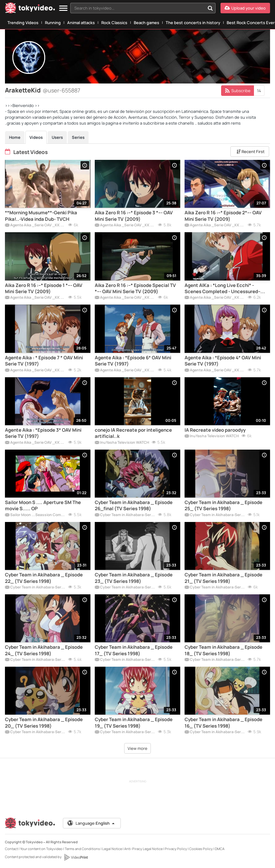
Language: (91, 823)
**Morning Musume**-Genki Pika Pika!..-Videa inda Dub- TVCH (41, 216)
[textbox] (138, 8)
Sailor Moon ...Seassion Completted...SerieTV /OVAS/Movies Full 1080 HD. (35, 515)
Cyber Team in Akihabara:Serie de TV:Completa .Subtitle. (125, 515)
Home (15, 137)
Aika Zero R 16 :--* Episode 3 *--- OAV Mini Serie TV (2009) (134, 216)
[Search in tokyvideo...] (210, 8)
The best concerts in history (193, 23)
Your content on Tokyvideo (41, 849)
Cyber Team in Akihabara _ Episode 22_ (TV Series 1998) (44, 578)
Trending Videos (23, 23)
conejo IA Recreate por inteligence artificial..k (133, 433)
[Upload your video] (245, 8)
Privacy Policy (176, 849)
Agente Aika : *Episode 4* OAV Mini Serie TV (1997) (223, 361)
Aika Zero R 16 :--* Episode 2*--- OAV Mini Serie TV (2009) (223, 216)
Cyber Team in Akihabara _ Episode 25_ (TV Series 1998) (223, 506)
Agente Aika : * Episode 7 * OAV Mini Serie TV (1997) (44, 361)
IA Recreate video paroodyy (215, 430)
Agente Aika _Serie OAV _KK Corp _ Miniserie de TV (35, 225)
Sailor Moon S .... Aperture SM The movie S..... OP (43, 506)
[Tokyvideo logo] (30, 9)
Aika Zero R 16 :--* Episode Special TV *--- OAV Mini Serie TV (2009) (135, 289)
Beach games (146, 23)
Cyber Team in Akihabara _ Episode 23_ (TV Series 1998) (134, 578)
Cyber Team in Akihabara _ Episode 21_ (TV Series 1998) (223, 578)
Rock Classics (114, 23)
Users (57, 137)
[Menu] (63, 9)
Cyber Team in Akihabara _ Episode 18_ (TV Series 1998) (223, 650)
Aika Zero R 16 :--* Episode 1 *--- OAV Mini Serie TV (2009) (44, 289)
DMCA (220, 849)
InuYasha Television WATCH (122, 443)
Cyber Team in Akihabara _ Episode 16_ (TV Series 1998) (223, 723)
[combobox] (143, 8)
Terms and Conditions (82, 849)
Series (78, 137)
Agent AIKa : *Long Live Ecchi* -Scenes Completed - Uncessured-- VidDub (223, 289)
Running (53, 23)
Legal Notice (112, 849)
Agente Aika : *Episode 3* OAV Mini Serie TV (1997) (43, 433)
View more (137, 748)
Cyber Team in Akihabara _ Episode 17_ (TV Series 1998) (134, 650)
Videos (36, 137)
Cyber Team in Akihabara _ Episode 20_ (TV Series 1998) (44, 723)
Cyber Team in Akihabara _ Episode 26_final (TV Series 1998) (134, 506)
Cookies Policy (201, 849)
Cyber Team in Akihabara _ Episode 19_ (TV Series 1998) (134, 723)
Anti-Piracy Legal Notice (143, 849)
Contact (11, 849)
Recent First (251, 152)
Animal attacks (81, 23)
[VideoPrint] (76, 857)
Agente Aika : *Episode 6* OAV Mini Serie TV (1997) (133, 361)
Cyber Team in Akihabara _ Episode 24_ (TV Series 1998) (44, 650)
